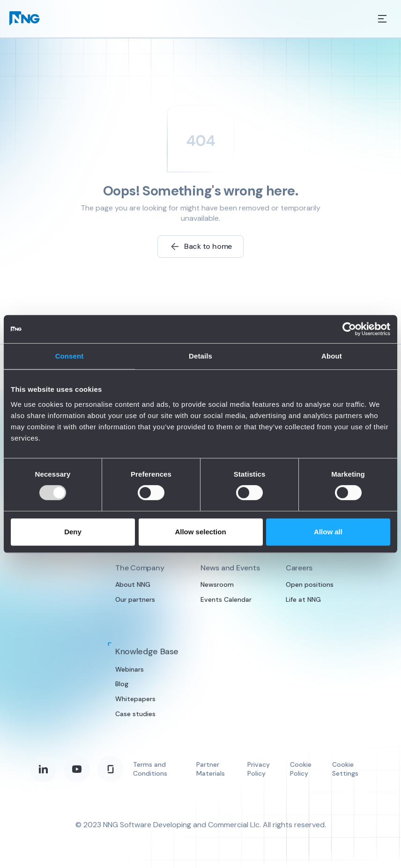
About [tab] (332, 356)
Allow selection (200, 532)
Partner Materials (211, 769)
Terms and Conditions (150, 769)
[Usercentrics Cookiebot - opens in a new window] (349, 329)
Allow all (328, 532)
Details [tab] (200, 356)
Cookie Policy (301, 769)
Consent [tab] (70, 356)
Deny (73, 532)
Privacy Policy (259, 769)
